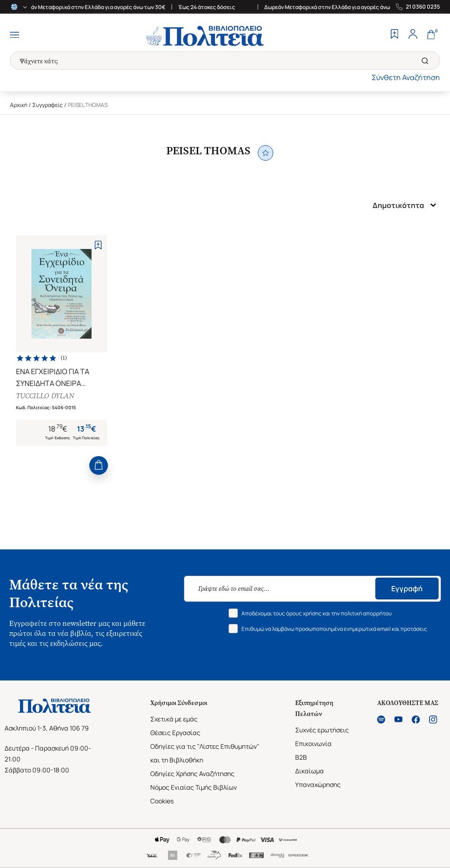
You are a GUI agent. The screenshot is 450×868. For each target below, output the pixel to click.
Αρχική (19, 105)
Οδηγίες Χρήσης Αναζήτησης (192, 774)
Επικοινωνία (313, 744)
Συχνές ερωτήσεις (322, 730)
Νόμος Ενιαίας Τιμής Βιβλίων (194, 787)
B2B (301, 757)
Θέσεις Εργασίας (175, 733)
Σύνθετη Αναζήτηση (406, 77)
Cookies (162, 801)
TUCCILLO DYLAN (45, 396)
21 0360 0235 (423, 7)
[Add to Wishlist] (98, 245)
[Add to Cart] (99, 465)
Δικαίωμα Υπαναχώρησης (318, 778)
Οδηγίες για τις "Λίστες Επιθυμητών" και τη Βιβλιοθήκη (205, 753)
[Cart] (431, 35)
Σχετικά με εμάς (174, 719)
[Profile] (413, 35)
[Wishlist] (394, 35)
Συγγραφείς (48, 105)
